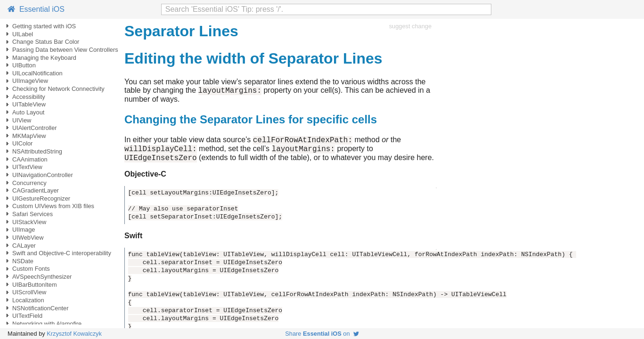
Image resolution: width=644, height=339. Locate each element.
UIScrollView (29, 292)
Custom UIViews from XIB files (53, 206)
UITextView (27, 167)
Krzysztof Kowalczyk (74, 334)
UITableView (29, 104)
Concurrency (29, 183)
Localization (28, 300)
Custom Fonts (31, 269)
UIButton (24, 65)
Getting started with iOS (44, 26)
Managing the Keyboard (44, 58)
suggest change (410, 26)
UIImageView (30, 81)
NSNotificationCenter (41, 308)
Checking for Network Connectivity (58, 89)
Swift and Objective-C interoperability (62, 253)
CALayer (24, 246)
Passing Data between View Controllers (65, 50)
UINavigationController (43, 175)
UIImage (24, 230)
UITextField (27, 316)
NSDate (23, 261)
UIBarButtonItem (35, 285)
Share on (322, 334)
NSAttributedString (37, 151)
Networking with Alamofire (47, 324)
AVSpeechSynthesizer (42, 277)
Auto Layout (28, 112)
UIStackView (29, 222)
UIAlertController (35, 128)
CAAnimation (30, 159)
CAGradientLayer (36, 190)
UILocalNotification (37, 73)
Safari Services (33, 214)
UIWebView (28, 238)
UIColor (22, 143)
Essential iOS (36, 9)
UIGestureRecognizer (41, 198)
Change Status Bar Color (46, 42)
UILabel (23, 34)
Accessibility (29, 97)
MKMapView (29, 136)
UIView (22, 120)
